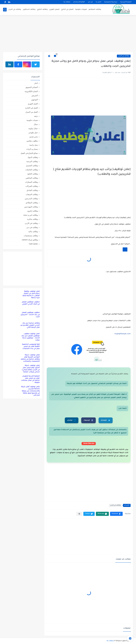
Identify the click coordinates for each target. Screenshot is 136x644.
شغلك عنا (67, 2)
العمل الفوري (54, 9)
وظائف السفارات (31, 182)
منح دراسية (34, 145)
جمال (36, 124)
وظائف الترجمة (32, 161)
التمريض (35, 95)
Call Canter (33, 244)
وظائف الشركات (32, 186)
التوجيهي (34, 100)
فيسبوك (88, 420)
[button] (116, 514)
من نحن (90, 2)
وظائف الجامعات (32, 170)
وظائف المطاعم (95, 9)
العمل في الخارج (67, 9)
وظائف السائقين (29, 9)
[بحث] (5, 10)
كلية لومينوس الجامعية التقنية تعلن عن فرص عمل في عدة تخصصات (31, 346)
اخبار (36, 83)
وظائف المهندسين (31, 207)
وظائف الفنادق (32, 190)
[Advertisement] (68, 34)
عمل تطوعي (33, 133)
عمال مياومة (33, 128)
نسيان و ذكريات (32, 149)
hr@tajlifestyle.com (123, 334)
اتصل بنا (98, 2)
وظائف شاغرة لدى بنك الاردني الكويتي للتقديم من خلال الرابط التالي (30, 325)
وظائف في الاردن (15, 9)
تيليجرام (106, 420)
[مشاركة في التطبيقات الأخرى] (79, 514)
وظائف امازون (32, 211)
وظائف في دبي (32, 227)
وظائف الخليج (42, 9)
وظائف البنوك (33, 157)
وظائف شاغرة (32, 219)
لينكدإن (72, 420)
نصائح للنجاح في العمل (29, 153)
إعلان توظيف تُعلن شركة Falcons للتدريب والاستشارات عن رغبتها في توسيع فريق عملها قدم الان (30, 391)
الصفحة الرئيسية (126, 2)
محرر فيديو (34, 137)
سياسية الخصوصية (111, 2)
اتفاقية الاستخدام (79, 2)
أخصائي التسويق (32, 87)
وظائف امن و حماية (31, 215)
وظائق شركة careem (30, 240)
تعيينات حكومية (81, 9)
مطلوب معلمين (32, 141)
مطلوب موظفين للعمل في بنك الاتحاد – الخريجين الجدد (30, 315)
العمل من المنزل (32, 112)
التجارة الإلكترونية (31, 91)
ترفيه (36, 116)
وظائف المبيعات (32, 194)
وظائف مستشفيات (31, 236)
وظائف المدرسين (31, 198)
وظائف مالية (33, 231)
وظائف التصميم (32, 166)
